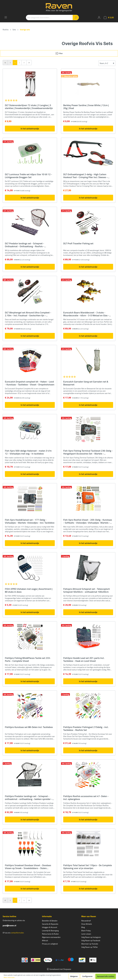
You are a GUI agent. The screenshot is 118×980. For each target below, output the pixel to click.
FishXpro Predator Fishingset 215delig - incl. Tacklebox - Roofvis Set (86, 729)
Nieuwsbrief (86, 921)
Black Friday (86, 931)
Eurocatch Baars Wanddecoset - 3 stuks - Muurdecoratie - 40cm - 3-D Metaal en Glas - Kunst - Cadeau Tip (86, 314)
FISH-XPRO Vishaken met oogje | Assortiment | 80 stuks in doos (29, 590)
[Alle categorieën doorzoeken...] (49, 18)
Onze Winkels (87, 924)
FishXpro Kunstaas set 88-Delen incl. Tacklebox (29, 727)
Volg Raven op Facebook (91, 940)
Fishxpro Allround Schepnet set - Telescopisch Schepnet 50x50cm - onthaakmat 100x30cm (87, 590)
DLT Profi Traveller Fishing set (78, 244)
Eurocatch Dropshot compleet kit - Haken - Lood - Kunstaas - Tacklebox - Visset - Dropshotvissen (30, 383)
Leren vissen (86, 934)
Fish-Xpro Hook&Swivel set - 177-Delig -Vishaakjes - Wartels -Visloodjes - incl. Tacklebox (30, 521)
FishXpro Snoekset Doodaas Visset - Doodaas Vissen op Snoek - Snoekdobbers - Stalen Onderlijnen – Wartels (28, 867)
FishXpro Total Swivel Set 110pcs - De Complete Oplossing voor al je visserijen (88, 867)
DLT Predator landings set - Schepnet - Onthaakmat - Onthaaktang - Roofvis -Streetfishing (25, 245)
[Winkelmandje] (109, 18)
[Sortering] (107, 63)
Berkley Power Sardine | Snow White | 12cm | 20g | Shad (86, 107)
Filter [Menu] (59, 53)
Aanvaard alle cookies (106, 976)
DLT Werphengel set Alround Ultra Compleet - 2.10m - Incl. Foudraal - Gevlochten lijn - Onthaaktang (28, 314)
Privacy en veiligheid (50, 944)
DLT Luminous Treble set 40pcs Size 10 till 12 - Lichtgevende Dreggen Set (29, 176)
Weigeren (74, 976)
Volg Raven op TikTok (89, 947)
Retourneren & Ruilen (50, 934)
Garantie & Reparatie (50, 924)
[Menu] (6, 17)
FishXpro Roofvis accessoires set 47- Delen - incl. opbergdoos (86, 798)
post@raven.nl (9, 925)
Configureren (87, 976)
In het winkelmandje (30, 129)
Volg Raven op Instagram (91, 937)
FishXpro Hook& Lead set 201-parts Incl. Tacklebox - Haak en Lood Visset (84, 659)
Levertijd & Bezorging (50, 931)
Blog (83, 927)
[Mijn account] (99, 17)
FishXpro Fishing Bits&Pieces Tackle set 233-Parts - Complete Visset (28, 659)
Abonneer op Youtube (90, 944)
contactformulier (17, 933)
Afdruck (45, 940)
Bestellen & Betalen (50, 921)
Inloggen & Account (50, 927)
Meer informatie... (10, 977)
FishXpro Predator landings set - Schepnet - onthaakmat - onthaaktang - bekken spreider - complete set (29, 798)
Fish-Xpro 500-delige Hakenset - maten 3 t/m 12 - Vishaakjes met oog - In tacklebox (28, 452)
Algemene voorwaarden (51, 937)
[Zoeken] (76, 18)
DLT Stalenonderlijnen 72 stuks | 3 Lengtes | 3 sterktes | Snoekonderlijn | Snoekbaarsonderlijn (29, 107)
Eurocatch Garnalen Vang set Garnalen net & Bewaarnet (86, 383)
